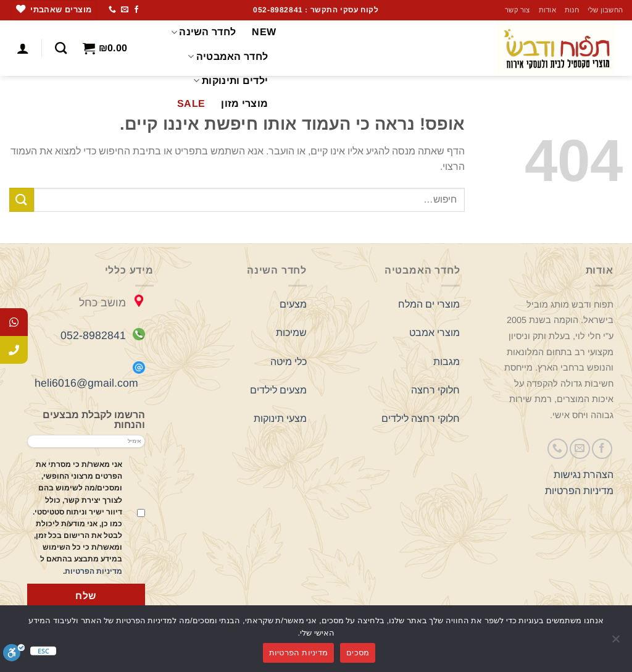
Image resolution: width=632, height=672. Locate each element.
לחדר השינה (204, 32)
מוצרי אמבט (434, 333)
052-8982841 (93, 335)
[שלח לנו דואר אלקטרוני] (125, 10)
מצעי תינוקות (280, 418)
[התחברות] (23, 48)
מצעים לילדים (278, 390)
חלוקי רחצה (435, 390)
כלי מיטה (289, 362)
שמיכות (291, 333)
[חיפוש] (61, 48)
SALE (191, 103)
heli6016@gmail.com (86, 383)
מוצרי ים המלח (429, 304)
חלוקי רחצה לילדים (421, 418)
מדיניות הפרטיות (579, 491)
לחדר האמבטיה (228, 57)
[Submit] (22, 200)
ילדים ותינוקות (231, 81)
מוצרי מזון (244, 103)
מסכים (358, 653)
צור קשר (518, 10)
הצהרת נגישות (584, 475)
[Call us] (112, 10)
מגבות (447, 362)
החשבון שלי (605, 10)
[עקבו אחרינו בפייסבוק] (136, 10)
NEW (264, 32)
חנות (572, 10)
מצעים (293, 304)
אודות (547, 10)
